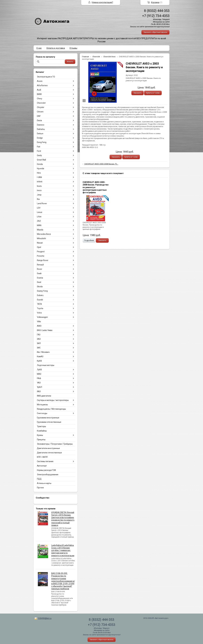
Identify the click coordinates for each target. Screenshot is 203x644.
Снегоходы (42, 413)
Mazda (40, 230)
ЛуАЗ (39, 370)
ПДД (39, 479)
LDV (39, 208)
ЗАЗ (39, 339)
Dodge (40, 138)
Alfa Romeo (42, 85)
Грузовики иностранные (48, 418)
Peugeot (41, 252)
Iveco (39, 190)
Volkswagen (42, 317)
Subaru (40, 295)
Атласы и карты (44, 483)
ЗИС (39, 348)
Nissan (40, 243)
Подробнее (89, 240)
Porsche (41, 256)
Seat (39, 282)
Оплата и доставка (56, 48)
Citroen (40, 112)
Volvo (39, 313)
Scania (40, 278)
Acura (40, 81)
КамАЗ (40, 356)
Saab (39, 273)
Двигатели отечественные (49, 453)
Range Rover (43, 260)
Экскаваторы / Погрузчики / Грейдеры (55, 444)
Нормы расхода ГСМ (46, 470)
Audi (39, 90)
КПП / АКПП (42, 457)
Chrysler (41, 107)
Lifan (39, 217)
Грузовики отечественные (49, 422)
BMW (39, 94)
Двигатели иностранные (48, 448)
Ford (39, 151)
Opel (39, 247)
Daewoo (41, 125)
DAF (39, 116)
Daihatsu (41, 129)
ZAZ (39, 221)
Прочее (40, 488)
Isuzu (39, 186)
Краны (40, 435)
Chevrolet (41, 103)
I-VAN (39, 177)
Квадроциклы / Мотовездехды (51, 409)
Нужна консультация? (102, 2)
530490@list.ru (45, 618)
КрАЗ (39, 361)
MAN (39, 225)
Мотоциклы (42, 405)
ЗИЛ (39, 343)
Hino (39, 173)
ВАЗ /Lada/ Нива (45, 330)
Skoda (40, 287)
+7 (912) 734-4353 (156, 16)
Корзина (155, 2)
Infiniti (40, 182)
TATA (39, 304)
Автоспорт (42, 466)
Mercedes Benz (44, 234)
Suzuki (40, 300)
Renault (40, 265)
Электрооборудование (48, 475)
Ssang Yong (42, 291)
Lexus (40, 212)
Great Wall (41, 160)
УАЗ (39, 383)
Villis (39, 322)
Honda (40, 164)
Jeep (39, 195)
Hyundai (41, 169)
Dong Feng (42, 142)
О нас (39, 48)
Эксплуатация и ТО (46, 77)
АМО (39, 326)
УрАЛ (39, 387)
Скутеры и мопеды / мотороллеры (53, 400)
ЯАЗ (39, 391)
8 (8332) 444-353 (157, 11)
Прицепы (41, 440)
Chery (40, 99)
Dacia (39, 120)
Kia (38, 199)
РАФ (39, 378)
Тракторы (41, 426)
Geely (39, 155)
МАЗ (39, 374)
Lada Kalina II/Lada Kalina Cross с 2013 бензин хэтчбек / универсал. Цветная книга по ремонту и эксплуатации (63, 550)
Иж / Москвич (43, 352)
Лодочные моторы (46, 365)
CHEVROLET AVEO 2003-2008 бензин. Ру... (101, 164)
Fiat (39, 147)
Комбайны (42, 431)
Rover (40, 269)
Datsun (40, 134)
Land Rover (42, 203)
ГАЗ (39, 335)
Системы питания (45, 461)
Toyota (40, 308)
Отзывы (73, 48)
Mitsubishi (41, 238)
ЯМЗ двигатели (44, 396)
